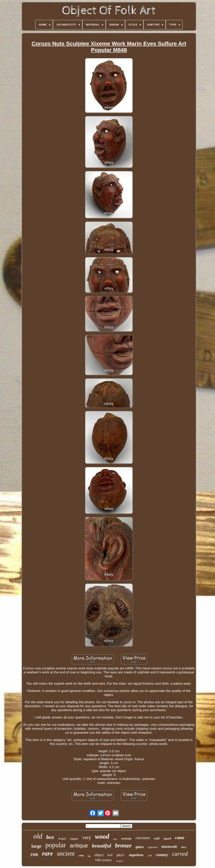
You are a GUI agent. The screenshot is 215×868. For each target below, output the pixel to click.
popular (56, 845)
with (149, 855)
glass (140, 847)
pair (121, 855)
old (38, 836)
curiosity (126, 839)
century (162, 855)
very (87, 837)
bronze (123, 845)
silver (184, 847)
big (89, 856)
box (50, 837)
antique (79, 846)
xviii (157, 838)
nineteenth (169, 847)
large (36, 846)
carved (180, 854)
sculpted (119, 861)
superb (167, 839)
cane (180, 838)
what (81, 855)
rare (47, 853)
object (99, 855)
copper (74, 839)
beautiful (101, 846)
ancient (66, 853)
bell (110, 855)
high (115, 839)
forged (62, 839)
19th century (103, 860)
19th (34, 854)
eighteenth (152, 847)
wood (102, 837)
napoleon (136, 855)
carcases (143, 838)
